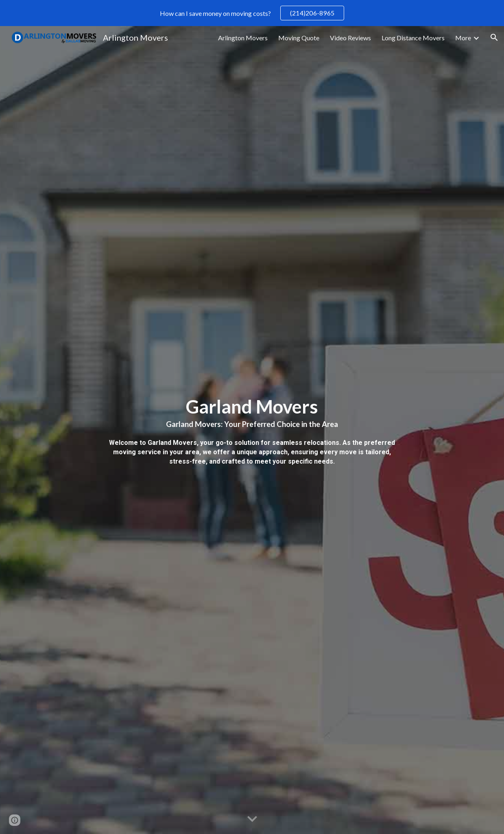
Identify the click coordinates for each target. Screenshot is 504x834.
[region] (252, 13)
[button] (494, 37)
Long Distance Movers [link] (413, 38)
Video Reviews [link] (350, 38)
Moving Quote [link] (299, 38)
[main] (252, 430)
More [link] (463, 38)
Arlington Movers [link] (243, 38)
